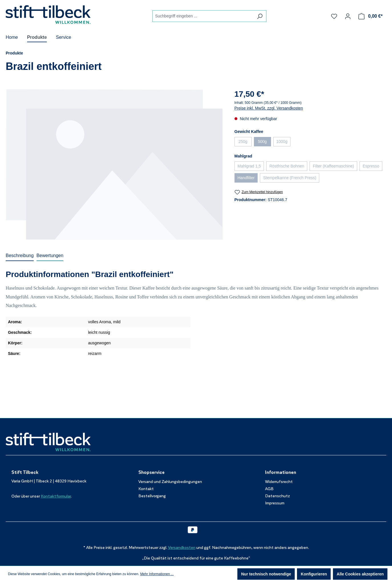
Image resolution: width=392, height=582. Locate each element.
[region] (114, 164)
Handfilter (248, 179)
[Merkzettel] (334, 16)
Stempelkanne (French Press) (291, 179)
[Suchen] (260, 16)
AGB (269, 489)
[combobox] (203, 16)
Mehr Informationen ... (157, 574)
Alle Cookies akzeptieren (360, 574)
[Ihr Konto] (348, 16)
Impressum (275, 503)
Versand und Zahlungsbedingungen (170, 482)
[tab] (20, 256)
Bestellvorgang (152, 496)
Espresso (372, 167)
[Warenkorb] (370, 16)
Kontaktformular (56, 496)
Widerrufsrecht (279, 482)
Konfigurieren (314, 574)
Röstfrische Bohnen (288, 167)
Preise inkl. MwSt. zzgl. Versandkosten (269, 108)
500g (264, 143)
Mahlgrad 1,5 (251, 167)
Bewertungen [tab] (50, 255)
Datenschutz (277, 496)
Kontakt (146, 489)
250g (245, 143)
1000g (284, 143)
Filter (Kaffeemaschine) (335, 167)
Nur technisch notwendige (266, 574)
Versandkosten (182, 548)
